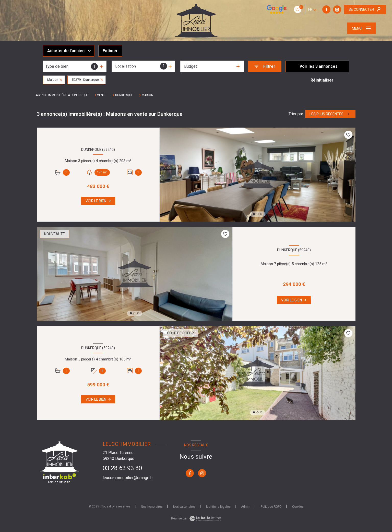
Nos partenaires (184, 507)
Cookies (298, 507)
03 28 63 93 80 (122, 468)
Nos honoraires (152, 507)
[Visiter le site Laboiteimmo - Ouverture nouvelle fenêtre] (205, 519)
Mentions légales (218, 507)
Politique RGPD (271, 507)
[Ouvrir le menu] (361, 28)
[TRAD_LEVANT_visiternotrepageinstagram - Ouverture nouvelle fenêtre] (305, 9)
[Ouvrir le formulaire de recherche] (265, 66)
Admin (246, 507)
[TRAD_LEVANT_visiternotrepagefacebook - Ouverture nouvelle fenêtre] (295, 9)
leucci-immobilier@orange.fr (128, 478)
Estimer (110, 51)
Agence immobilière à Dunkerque (62, 95)
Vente (102, 95)
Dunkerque (124, 95)
